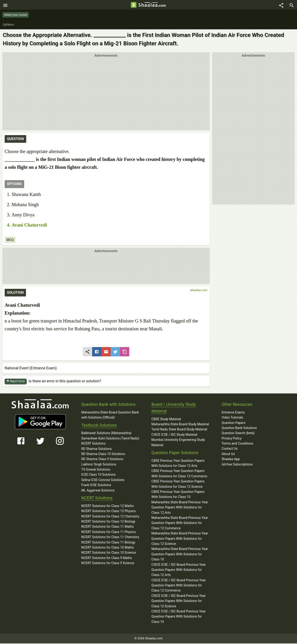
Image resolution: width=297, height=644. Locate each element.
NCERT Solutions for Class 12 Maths (107, 507)
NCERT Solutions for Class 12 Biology (108, 522)
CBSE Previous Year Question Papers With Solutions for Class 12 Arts (178, 464)
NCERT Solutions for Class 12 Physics (108, 512)
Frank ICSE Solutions (96, 486)
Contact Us (230, 449)
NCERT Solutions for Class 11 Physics (108, 533)
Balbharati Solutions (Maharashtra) (106, 434)
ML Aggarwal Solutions (98, 491)
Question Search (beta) (238, 434)
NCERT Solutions (93, 444)
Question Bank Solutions (239, 429)
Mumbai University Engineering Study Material (178, 443)
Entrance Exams (233, 413)
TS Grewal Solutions (96, 470)
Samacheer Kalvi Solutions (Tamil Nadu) (110, 439)
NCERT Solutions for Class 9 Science (108, 564)
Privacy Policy (232, 439)
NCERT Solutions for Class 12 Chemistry (110, 517)
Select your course (16, 15)
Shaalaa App (231, 460)
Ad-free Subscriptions (237, 465)
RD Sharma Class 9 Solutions (102, 460)
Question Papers (234, 423)
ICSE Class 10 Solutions (98, 475)
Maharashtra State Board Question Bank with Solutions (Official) (110, 416)
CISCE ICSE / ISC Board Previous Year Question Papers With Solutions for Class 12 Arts (179, 571)
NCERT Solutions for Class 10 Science (109, 553)
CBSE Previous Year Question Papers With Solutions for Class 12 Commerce (179, 474)
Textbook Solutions (99, 426)
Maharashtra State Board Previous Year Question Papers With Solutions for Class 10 (180, 555)
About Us (228, 455)
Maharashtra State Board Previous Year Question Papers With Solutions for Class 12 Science (180, 539)
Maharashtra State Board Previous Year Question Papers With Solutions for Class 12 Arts (180, 508)
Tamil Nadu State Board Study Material (179, 430)
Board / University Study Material (174, 408)
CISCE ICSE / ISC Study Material (174, 435)
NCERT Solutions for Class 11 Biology (108, 543)
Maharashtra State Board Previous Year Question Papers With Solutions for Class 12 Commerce (180, 524)
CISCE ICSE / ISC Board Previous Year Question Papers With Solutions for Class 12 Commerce (179, 586)
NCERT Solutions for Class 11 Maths (107, 527)
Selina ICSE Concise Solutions (103, 481)
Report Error (16, 382)
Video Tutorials (232, 418)
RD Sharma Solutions (96, 449)
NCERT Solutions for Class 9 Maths (107, 559)
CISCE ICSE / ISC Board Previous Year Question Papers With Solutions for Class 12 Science (179, 602)
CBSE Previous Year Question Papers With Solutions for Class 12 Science (178, 485)
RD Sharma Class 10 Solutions (103, 455)
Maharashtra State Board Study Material (180, 425)
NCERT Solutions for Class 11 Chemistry (110, 538)
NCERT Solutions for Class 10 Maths (107, 548)
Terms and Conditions (237, 444)
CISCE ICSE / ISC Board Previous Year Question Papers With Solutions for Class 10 (179, 617)
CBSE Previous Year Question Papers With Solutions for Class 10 (178, 495)
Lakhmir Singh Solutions (99, 465)
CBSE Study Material (166, 420)
